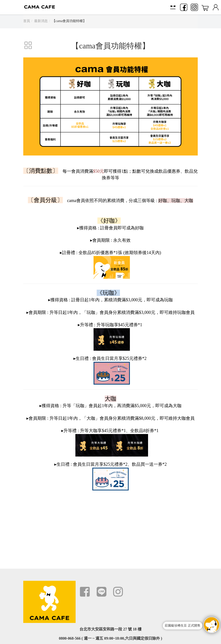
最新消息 (41, 21)
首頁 (27, 21)
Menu (7, 7)
